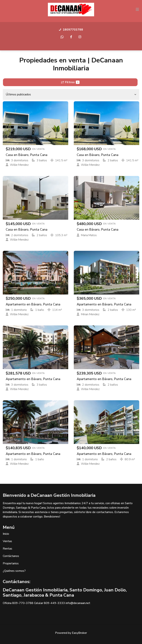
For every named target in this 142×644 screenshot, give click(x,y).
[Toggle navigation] (137, 9)
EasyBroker (79, 633)
